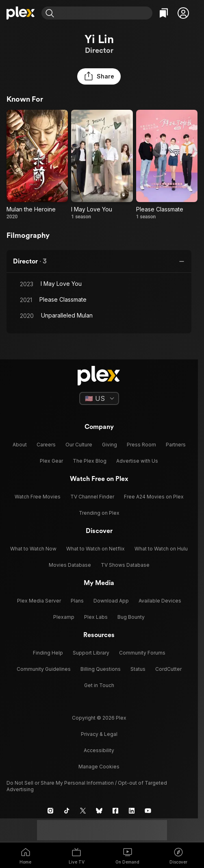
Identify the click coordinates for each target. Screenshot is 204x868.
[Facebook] (115, 811)
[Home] (21, 13)
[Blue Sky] (99, 811)
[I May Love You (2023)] (102, 165)
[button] (183, 13)
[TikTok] (67, 811)
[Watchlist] (164, 13)
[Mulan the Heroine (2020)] (37, 165)
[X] (83, 811)
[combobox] (104, 13)
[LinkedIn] (132, 811)
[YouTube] (148, 811)
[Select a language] (99, 398)
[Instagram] (50, 811)
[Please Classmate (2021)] (167, 165)
